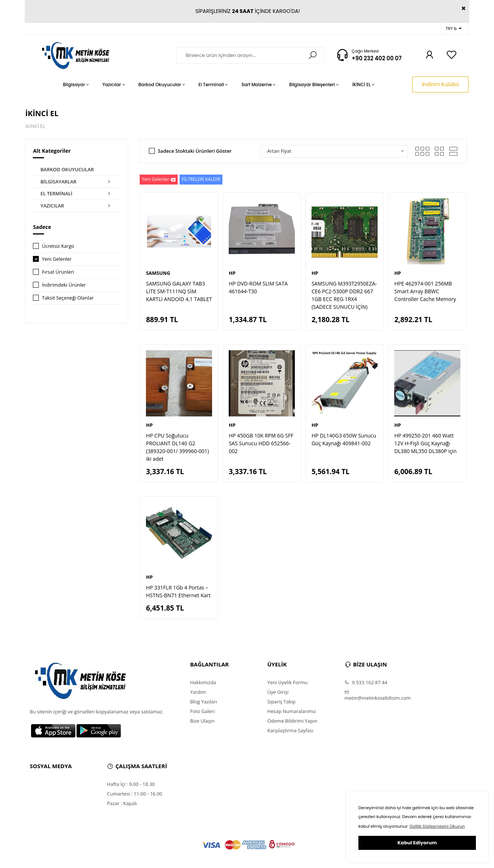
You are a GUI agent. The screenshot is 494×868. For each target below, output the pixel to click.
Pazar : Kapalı (122, 803)
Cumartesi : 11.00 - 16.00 (134, 794)
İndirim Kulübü (440, 84)
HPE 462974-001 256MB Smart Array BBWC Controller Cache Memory (425, 291)
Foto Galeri (202, 711)
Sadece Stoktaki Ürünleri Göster (195, 151)
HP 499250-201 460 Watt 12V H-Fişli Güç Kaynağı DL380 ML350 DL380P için (425, 443)
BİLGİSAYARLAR (77, 182)
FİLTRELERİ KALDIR (201, 179)
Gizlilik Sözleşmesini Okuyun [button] (437, 826)
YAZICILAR (77, 206)
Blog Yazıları (203, 702)
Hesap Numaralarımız (292, 711)
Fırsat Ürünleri (58, 272)
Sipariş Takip (281, 702)
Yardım (198, 692)
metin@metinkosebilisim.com (377, 695)
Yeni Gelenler (57, 259)
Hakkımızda (203, 682)
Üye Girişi (278, 692)
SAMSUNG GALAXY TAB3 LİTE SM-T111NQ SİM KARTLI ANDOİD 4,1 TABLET (179, 291)
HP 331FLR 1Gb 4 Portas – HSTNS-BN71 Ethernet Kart (178, 591)
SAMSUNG (158, 273)
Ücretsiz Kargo (58, 246)
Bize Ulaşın (202, 721)
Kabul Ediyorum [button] (417, 843)
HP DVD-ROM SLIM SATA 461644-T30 (258, 287)
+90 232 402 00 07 (377, 58)
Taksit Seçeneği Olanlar (68, 298)
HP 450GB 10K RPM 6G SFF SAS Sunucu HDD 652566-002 (261, 443)
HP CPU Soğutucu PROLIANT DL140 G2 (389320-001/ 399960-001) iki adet (177, 447)
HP (232, 273)
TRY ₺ (454, 29)
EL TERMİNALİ (77, 194)
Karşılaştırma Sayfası (290, 730)
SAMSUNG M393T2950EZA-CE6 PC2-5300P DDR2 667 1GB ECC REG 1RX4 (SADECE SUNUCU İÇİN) (344, 295)
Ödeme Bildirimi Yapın (292, 721)
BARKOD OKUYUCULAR (67, 169)
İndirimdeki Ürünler (64, 285)
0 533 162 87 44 (366, 682)
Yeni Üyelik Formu (287, 682)
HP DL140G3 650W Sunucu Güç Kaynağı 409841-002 (344, 439)
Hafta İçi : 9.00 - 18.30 (131, 784)
